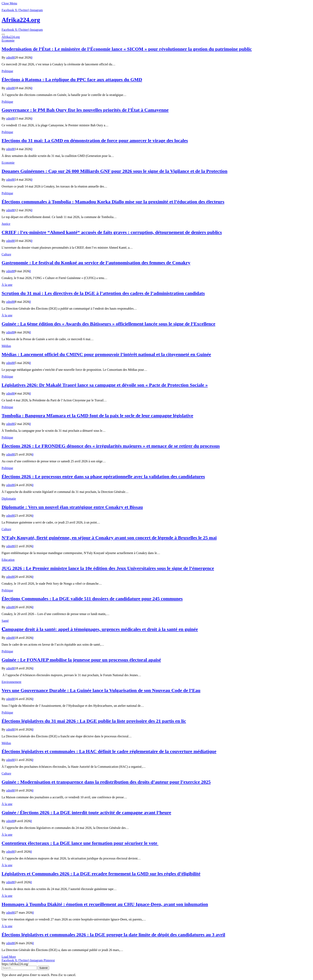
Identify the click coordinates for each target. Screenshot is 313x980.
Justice (6, 224)
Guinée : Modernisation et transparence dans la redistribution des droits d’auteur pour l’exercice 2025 (106, 782)
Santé (5, 621)
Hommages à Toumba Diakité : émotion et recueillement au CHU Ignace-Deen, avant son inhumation (105, 904)
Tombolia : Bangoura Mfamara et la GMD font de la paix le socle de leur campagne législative (97, 416)
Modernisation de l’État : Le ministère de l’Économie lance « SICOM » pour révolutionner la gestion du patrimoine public (127, 49)
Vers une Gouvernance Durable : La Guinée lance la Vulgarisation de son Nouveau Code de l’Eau (101, 690)
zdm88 (11, 57)
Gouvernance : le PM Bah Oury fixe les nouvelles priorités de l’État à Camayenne (85, 110)
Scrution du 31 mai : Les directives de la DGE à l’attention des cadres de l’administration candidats (103, 293)
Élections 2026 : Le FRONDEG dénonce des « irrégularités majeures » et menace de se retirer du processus (111, 446)
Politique (7, 71)
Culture (6, 254)
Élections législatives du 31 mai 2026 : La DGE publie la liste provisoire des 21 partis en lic (94, 721)
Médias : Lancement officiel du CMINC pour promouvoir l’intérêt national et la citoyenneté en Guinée (106, 354)
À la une (7, 285)
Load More (9, 957)
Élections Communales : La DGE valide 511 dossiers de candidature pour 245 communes (92, 599)
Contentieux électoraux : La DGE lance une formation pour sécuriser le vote (80, 843)
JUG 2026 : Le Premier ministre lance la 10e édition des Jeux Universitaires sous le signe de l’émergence (108, 568)
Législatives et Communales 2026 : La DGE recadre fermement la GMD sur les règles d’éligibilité (101, 874)
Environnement (11, 682)
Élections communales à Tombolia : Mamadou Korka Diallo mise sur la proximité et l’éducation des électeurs (113, 202)
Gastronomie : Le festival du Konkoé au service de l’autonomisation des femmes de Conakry (96, 263)
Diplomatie (9, 499)
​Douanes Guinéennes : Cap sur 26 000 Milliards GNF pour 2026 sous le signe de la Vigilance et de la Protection (114, 171)
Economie (8, 40)
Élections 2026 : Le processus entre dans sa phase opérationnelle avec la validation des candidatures (103, 477)
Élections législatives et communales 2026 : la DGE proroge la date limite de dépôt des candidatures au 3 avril (113, 935)
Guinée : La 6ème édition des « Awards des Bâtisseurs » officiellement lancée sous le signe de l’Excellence (108, 324)
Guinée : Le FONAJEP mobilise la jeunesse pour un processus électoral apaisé (81, 660)
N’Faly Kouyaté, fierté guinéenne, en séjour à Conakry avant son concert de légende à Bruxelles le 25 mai (109, 538)
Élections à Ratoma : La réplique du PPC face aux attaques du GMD (72, 80)
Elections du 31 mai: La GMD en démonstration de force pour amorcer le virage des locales (95, 141)
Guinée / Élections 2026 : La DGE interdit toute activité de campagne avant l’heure (86, 813)
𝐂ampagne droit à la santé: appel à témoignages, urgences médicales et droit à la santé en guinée (100, 629)
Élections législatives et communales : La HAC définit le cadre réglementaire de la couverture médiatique (109, 751)
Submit (43, 968)
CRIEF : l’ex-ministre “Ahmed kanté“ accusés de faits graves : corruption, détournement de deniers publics (112, 232)
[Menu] (3, 34)
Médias (6, 346)
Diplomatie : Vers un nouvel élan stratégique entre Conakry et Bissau (72, 507)
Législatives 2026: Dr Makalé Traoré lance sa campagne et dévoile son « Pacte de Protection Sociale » (105, 385)
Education (8, 560)
